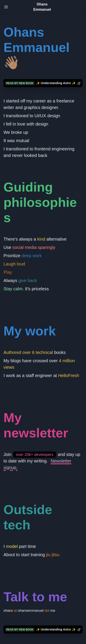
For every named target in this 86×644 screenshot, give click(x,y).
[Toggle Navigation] (6, 7)
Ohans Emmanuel (42, 7)
